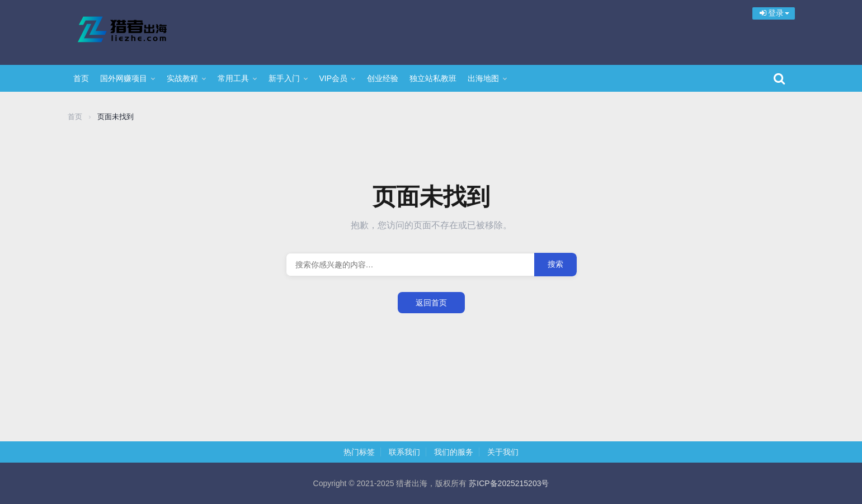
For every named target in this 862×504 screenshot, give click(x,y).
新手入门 (284, 78)
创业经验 (383, 78)
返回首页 (431, 303)
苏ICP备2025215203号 (509, 483)
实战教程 (182, 78)
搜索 (555, 264)
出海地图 (483, 78)
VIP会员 (334, 78)
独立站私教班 (433, 78)
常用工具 (233, 78)
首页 (81, 78)
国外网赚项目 (124, 78)
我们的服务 (454, 452)
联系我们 (404, 452)
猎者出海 (140, 31)
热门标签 (359, 452)
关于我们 (503, 452)
